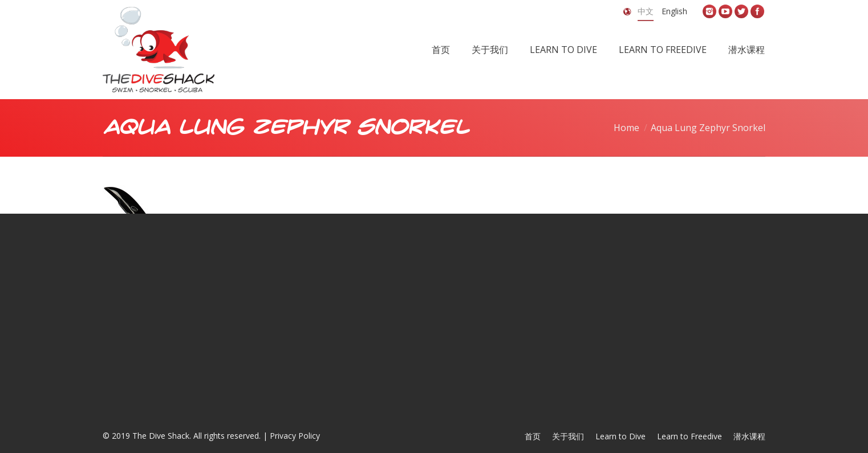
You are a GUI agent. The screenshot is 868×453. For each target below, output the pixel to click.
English (674, 11)
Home (626, 128)
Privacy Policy (295, 436)
